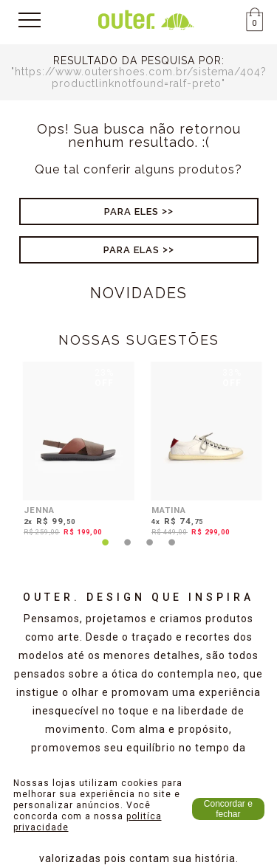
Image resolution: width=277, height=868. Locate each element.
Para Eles (131, 211)
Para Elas (131, 250)
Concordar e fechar (228, 809)
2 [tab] (128, 551)
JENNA (39, 510)
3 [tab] (150, 551)
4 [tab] (172, 551)
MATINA (169, 510)
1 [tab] (106, 551)
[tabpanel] (75, 452)
